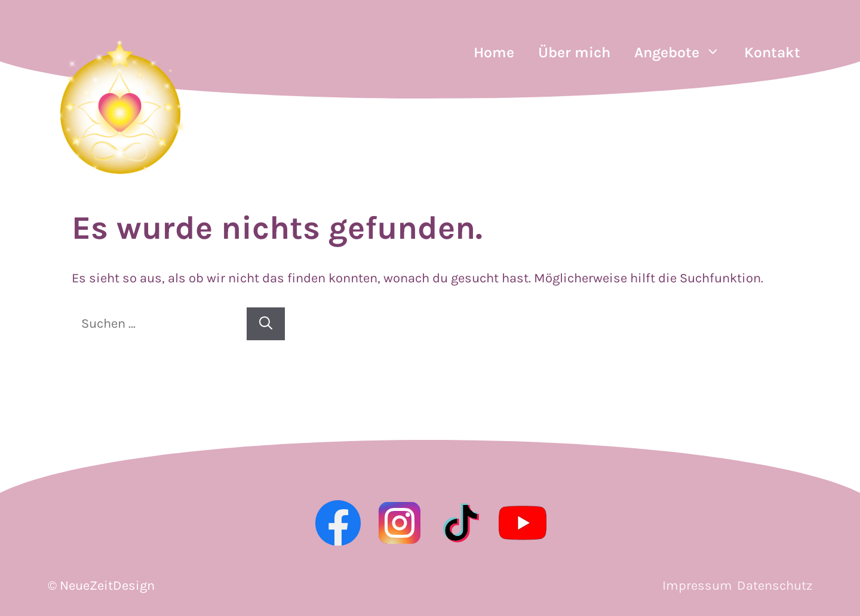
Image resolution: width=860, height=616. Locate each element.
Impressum (697, 586)
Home (494, 52)
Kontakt (772, 52)
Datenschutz (775, 586)
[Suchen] (266, 324)
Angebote (683, 53)
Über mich (574, 52)
